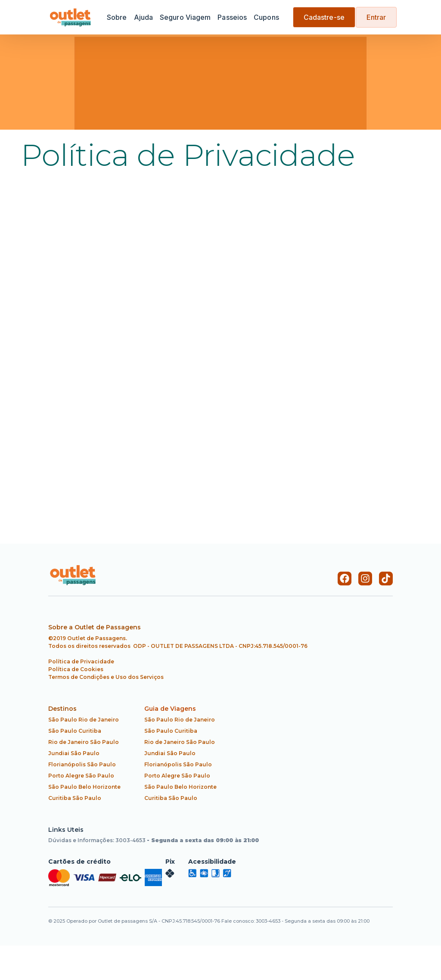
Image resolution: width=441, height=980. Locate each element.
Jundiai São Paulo (74, 753)
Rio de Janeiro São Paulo (84, 742)
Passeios (232, 17)
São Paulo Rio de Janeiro (84, 720)
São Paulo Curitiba (75, 731)
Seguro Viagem (185, 17)
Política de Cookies (76, 669)
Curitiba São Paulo (75, 798)
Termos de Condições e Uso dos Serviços (106, 677)
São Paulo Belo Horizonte (84, 787)
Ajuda (144, 17)
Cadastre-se (324, 17)
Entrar (376, 17)
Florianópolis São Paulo (82, 764)
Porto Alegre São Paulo (81, 776)
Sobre (117, 17)
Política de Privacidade (81, 661)
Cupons (266, 17)
